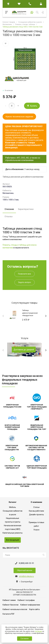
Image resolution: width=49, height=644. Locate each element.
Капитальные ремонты (13, 533)
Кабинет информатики (30, 605)
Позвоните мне (24, 274)
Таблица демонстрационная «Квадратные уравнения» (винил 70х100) (30, 315)
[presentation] (3, 316)
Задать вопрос (25, 282)
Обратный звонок (25, 570)
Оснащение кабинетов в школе (30, 22)
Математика (7, 24)
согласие (38, 631)
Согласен (25, 639)
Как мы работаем (36, 511)
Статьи (36, 507)
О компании (36, 502)
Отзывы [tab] (9, 216)
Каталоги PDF (8, 614)
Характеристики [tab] (26, 209)
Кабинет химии (9, 600)
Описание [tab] (9, 209)
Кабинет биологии (11, 605)
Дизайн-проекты (36, 515)
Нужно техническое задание (19, 117)
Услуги (36, 530)
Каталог (13, 502)
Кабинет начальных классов (15, 609)
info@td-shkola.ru (26, 576)
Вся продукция (13, 540)
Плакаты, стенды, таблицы (25, 24)
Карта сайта (34, 609)
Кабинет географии (26, 600)
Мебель (13, 507)
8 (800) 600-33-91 (26, 563)
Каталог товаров (9, 22)
